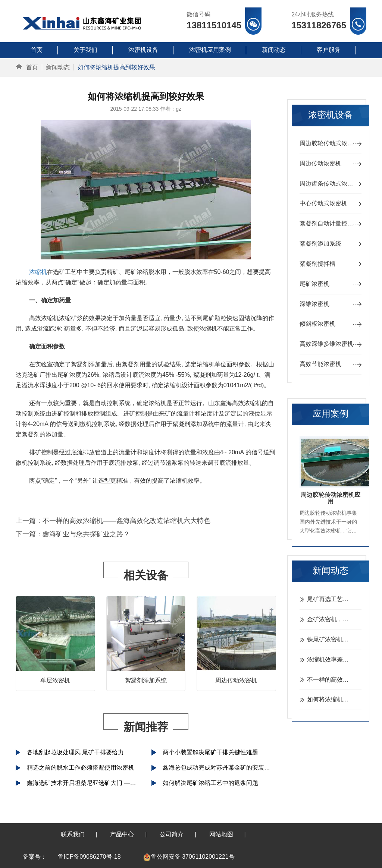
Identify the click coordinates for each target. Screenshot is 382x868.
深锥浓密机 (314, 304)
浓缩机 (38, 272)
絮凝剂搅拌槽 (317, 264)
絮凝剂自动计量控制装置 (331, 223)
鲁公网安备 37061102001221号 (189, 857)
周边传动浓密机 (236, 680)
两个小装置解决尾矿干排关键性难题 (210, 752)
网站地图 (221, 834)
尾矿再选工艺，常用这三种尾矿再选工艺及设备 (334, 599)
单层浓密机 (55, 680)
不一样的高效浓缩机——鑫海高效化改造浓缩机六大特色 (126, 521)
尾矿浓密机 (314, 284)
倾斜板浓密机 (317, 324)
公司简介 (172, 834)
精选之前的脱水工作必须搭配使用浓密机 (81, 768)
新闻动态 (58, 67)
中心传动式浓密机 (323, 203)
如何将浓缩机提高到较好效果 (334, 699)
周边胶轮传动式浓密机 (329, 143)
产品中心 (122, 834)
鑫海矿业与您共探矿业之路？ (86, 534)
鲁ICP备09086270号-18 (89, 857)
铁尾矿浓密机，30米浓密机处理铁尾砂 (334, 639)
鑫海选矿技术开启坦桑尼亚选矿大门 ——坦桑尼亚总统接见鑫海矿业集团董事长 (84, 783)
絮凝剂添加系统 (146, 680)
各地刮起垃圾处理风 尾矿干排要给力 (75, 752)
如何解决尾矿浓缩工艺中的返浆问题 (210, 783)
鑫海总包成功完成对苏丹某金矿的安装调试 (219, 768)
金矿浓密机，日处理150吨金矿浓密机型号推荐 (334, 619)
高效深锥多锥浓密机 (326, 344)
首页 (32, 67)
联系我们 (73, 834)
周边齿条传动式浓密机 (329, 184)
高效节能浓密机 (320, 364)
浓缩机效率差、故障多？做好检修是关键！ (334, 659)
